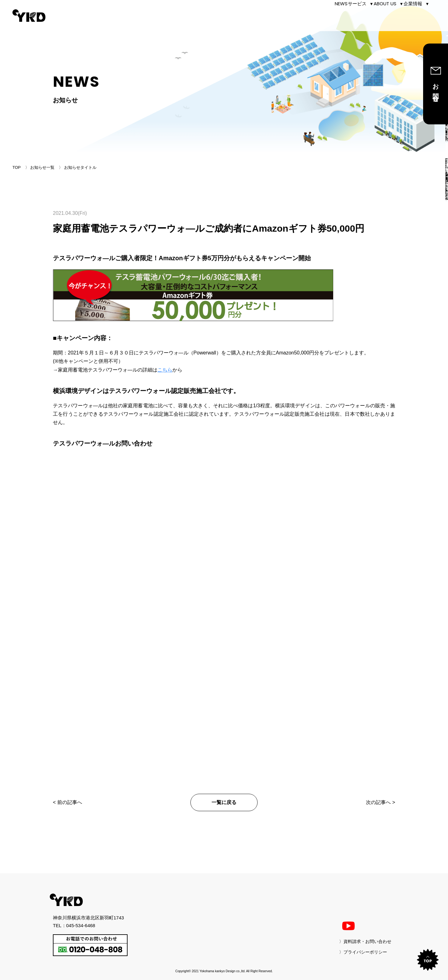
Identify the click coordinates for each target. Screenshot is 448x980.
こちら (165, 370)
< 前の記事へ (68, 802)
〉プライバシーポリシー (363, 952)
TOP (17, 167)
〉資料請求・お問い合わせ (365, 941)
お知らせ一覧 (42, 167)
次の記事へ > (380, 802)
